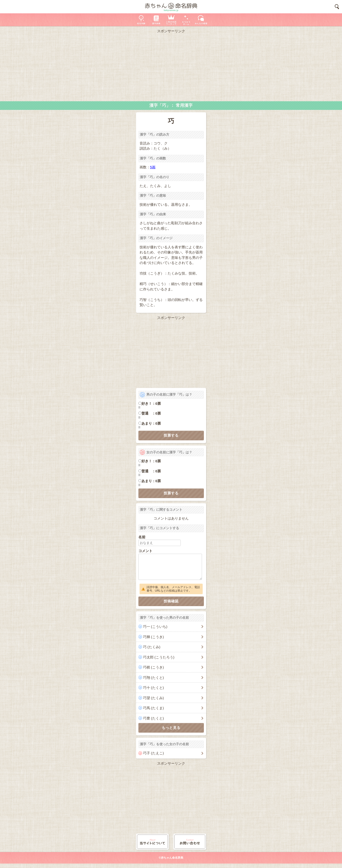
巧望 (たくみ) (153, 698)
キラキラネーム (186, 20)
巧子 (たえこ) (153, 753)
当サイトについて (152, 842)
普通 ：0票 (151, 413)
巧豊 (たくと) (153, 718)
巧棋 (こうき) (153, 667)
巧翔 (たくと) (153, 678)
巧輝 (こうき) (153, 637)
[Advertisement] (171, 66)
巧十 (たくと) (153, 688)
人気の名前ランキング (171, 20)
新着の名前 (201, 20)
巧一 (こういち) (155, 627)
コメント (145, 551)
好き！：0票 (151, 403)
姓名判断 (141, 20)
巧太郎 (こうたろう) (159, 657)
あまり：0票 (151, 423)
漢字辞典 (156, 20)
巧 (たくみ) (152, 647)
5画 (153, 167)
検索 (337, 7)
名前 (142, 537)
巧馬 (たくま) (153, 708)
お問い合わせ (190, 842)
